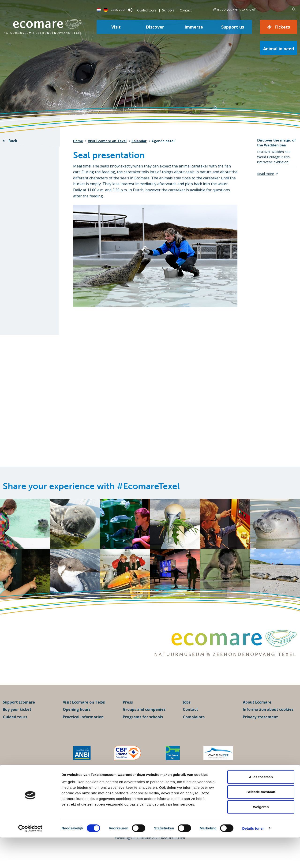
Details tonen (253, 859)
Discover (155, 27)
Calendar (139, 141)
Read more (266, 174)
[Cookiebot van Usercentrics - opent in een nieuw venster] (30, 859)
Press (128, 712)
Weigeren (261, 837)
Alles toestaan (261, 807)
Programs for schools (143, 727)
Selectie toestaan (261, 822)
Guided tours (147, 10)
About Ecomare (257, 712)
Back (13, 141)
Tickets (282, 27)
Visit (116, 27)
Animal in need (279, 49)
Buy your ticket (17, 720)
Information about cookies (268, 720)
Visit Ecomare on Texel (107, 141)
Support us (233, 27)
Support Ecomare (19, 712)
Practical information (83, 727)
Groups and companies (144, 720)
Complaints (194, 727)
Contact (186, 10)
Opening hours (77, 720)
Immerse (194, 27)
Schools (168, 10)
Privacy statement (260, 727)
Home (78, 141)
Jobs (187, 712)
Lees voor (122, 9)
